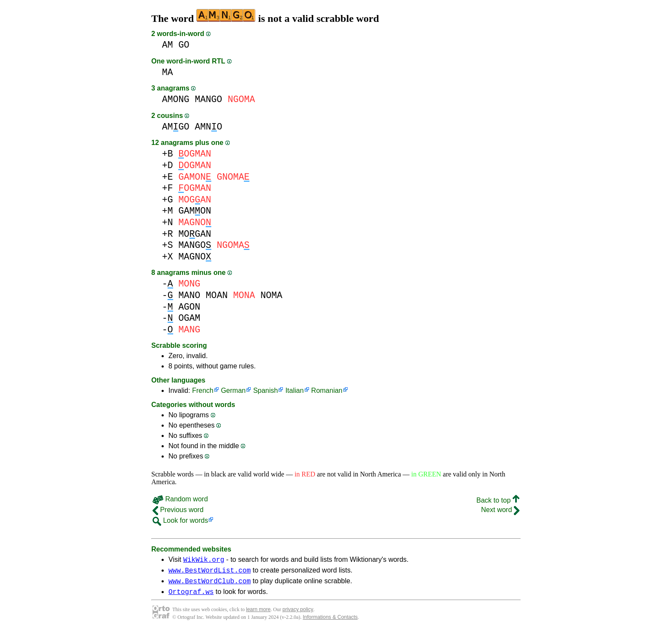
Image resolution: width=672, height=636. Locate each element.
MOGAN (195, 234)
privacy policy (298, 615)
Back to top (498, 500)
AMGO (176, 127)
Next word (500, 510)
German (233, 390)
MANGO (209, 99)
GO (184, 45)
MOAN (217, 295)
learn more (258, 615)
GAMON (195, 211)
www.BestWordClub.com (210, 585)
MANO (189, 295)
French (203, 390)
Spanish (266, 390)
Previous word (178, 510)
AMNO (209, 127)
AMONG (176, 99)
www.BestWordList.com (210, 573)
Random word (180, 499)
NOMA (271, 295)
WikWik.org (204, 561)
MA (168, 72)
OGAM (189, 318)
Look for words (180, 520)
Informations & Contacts (330, 622)
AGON (189, 307)
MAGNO (195, 257)
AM (168, 45)
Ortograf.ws (191, 597)
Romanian (327, 390)
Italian (295, 390)
